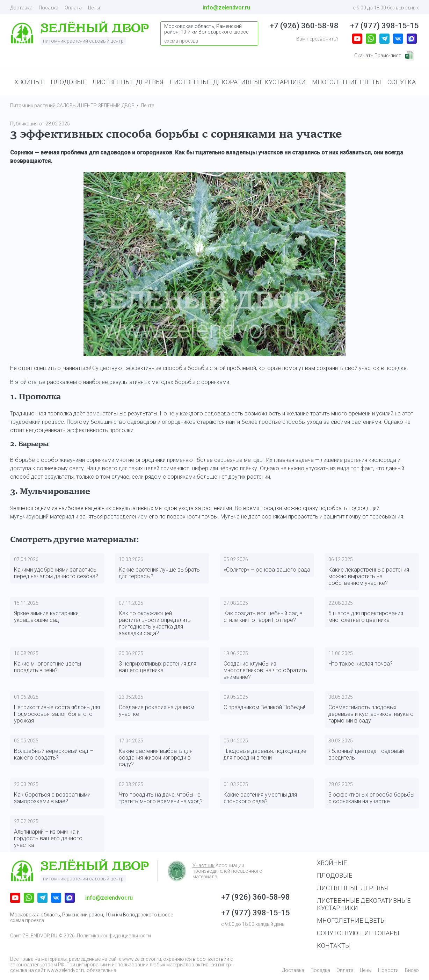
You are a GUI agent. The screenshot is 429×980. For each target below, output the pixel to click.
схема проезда (27, 920)
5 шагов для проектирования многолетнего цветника (366, 617)
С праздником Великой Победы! (264, 707)
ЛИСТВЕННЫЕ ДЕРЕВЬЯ (128, 82)
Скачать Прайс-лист (385, 56)
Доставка (21, 8)
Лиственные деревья (352, 888)
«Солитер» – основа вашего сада (267, 570)
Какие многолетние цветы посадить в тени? (48, 667)
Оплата (73, 8)
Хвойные (332, 863)
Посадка (49, 8)
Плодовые (335, 875)
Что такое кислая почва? (361, 664)
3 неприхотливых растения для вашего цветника (158, 667)
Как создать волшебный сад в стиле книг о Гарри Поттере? (263, 617)
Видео (412, 970)
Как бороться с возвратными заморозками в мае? (52, 798)
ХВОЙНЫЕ (29, 82)
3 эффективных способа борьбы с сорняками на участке (371, 798)
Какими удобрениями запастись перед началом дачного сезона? (56, 573)
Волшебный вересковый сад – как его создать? (54, 754)
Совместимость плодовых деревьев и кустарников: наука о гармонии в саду (371, 714)
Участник (203, 865)
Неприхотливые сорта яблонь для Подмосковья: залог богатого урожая (57, 714)
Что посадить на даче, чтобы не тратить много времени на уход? (161, 798)
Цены (94, 8)
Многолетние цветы (351, 920)
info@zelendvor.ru (226, 8)
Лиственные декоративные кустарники (364, 904)
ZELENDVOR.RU (40, 936)
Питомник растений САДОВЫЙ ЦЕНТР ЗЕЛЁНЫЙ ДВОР (72, 106)
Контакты (334, 946)
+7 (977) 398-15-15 (384, 26)
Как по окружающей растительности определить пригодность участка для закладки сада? (155, 623)
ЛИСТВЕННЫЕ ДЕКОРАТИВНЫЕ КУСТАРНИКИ (238, 82)
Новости (388, 970)
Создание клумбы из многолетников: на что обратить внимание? (265, 670)
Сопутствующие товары (358, 933)
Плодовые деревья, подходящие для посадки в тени (265, 754)
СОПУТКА (402, 82)
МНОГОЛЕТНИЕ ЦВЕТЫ (347, 82)
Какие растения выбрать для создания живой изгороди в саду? (156, 758)
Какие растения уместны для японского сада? (260, 798)
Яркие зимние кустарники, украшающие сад (47, 617)
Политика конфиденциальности (114, 936)
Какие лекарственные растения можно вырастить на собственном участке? (369, 576)
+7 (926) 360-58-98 (304, 26)
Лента (148, 106)
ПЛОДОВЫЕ (68, 82)
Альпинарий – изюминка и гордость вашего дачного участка (48, 838)
